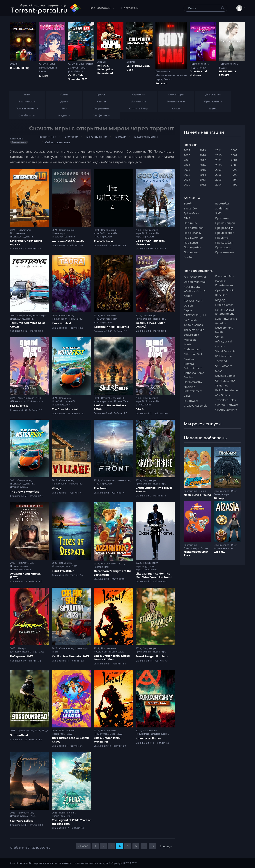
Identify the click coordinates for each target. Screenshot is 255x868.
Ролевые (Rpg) (101, 567)
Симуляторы (47, 64)
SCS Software (224, 366)
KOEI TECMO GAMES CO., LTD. (195, 289)
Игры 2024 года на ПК (22, 237)
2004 (218, 184)
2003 (234, 150)
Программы (130, 8)
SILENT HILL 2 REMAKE (227, 73)
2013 (203, 179)
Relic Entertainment (228, 390)
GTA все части (18, 401)
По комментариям (145, 137)
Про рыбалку (193, 233)
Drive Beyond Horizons (198, 73)
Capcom (189, 310)
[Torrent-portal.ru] (46, 8)
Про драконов (193, 237)
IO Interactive (224, 356)
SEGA (219, 371)
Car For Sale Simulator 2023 (78, 77)
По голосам (70, 137)
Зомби (188, 203)
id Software (191, 401)
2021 (187, 179)
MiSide (43, 76)
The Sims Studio (194, 330)
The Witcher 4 (103, 241)
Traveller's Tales (225, 400)
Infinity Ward (223, 341)
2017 (203, 160)
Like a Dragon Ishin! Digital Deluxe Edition (112, 658)
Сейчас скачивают (58, 142)
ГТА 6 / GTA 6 (19, 406)
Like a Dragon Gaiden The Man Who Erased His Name (154, 575)
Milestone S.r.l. (193, 354)
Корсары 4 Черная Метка (111, 327)
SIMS (187, 218)
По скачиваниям (96, 137)
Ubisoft (188, 305)
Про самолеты (225, 252)
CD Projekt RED (225, 380)
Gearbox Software (227, 405)
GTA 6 (140, 409)
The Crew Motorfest (65, 409)
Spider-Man (191, 213)
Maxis (188, 344)
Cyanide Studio (225, 290)
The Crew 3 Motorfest (24, 492)
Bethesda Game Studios (194, 375)
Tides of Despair (63, 571)
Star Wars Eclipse (22, 821)
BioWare (189, 359)
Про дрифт (191, 242)
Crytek (219, 337)
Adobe (188, 296)
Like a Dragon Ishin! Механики (107, 740)
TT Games (222, 385)
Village (57, 488)
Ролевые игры (222, 494)
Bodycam (161, 83)
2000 (234, 165)
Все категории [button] (101, 8)
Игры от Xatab (122, 401)
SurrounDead (19, 735)
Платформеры (192, 548)
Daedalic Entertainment (225, 283)
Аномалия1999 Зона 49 (68, 241)
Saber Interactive (226, 318)
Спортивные (191, 491)
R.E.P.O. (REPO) (20, 68)
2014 (203, 175)
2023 (55, 480)
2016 (203, 165)
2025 (187, 160)
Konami (220, 346)
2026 (187, 155)
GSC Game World (195, 277)
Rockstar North (35, 401)
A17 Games (223, 395)
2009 (218, 160)
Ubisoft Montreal (195, 282)
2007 (218, 170)
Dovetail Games (225, 376)
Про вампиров (194, 228)
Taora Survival (61, 323)
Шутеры (22, 648)
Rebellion (221, 295)
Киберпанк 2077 (22, 656)
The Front (100, 488)
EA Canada (191, 320)
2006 (218, 175)
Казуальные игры (223, 548)
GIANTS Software (226, 410)
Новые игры (59, 233)
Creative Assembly (196, 405)
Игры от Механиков (21, 569)
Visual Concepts (225, 351)
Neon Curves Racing (197, 495)
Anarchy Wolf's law (149, 738)
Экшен (14, 64)
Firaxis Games (224, 305)
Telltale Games (193, 325)
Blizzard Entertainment (193, 366)
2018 (203, 155)
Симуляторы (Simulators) (77, 69)
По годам (120, 137)
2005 (218, 179)
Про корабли (192, 247)
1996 (234, 184)
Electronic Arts (224, 276)
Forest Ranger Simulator (152, 656)
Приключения (48, 68)
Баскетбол (191, 208)
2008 (218, 165)
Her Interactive (193, 382)
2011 (218, 150)
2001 (234, 160)
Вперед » (166, 846)
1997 (234, 179)
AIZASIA (219, 552)
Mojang (220, 300)
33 (152, 846)
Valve (187, 396)
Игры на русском (103, 237)
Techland (221, 361)
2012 (203, 184)
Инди (42, 71)
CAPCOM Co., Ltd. (195, 315)
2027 (187, 150)
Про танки (191, 223)
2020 (187, 184)
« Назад (83, 846)
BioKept (219, 498)
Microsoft (190, 339)
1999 (234, 170)
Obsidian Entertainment (193, 389)
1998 (234, 175)
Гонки (202, 68)
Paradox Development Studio (224, 327)
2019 (203, 150)
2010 (218, 155)
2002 (234, 155)
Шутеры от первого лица (24, 652)
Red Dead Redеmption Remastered (105, 69)
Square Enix (191, 335)
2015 (203, 170)
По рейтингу (47, 137)
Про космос (192, 252)
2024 (13, 230)
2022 (38, 730)
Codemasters (192, 349)
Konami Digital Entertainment (225, 311)
